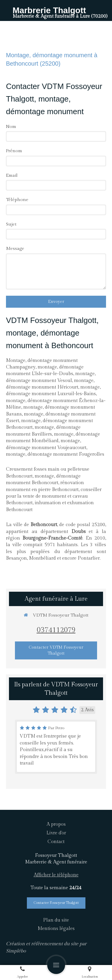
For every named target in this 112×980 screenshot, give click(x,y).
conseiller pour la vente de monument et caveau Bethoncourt (54, 496)
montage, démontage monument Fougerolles (55, 454)
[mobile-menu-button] (56, 965)
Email (12, 175)
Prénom (14, 151)
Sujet (11, 224)
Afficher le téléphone (56, 875)
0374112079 (56, 630)
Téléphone (17, 200)
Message (15, 249)
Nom (11, 127)
